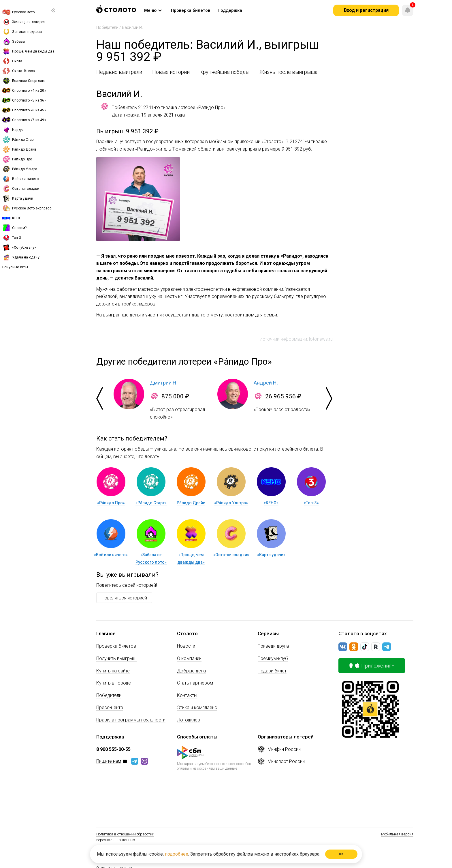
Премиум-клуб (273, 658)
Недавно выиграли (119, 72)
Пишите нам (109, 761)
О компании (189, 658)
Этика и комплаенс (197, 707)
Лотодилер (189, 720)
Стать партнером (195, 683)
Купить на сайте (113, 671)
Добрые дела (191, 671)
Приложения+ (372, 666)
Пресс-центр (110, 707)
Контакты (187, 695)
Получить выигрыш (116, 658)
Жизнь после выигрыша (288, 72)
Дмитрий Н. (164, 383)
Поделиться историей (124, 598)
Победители (107, 27)
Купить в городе (114, 683)
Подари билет (272, 671)
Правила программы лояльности (131, 720)
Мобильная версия (397, 834)
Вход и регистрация (366, 10)
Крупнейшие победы (224, 72)
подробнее (177, 854)
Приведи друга (273, 646)
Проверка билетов (116, 646)
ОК (341, 854)
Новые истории (171, 72)
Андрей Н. (266, 383)
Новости (186, 646)
